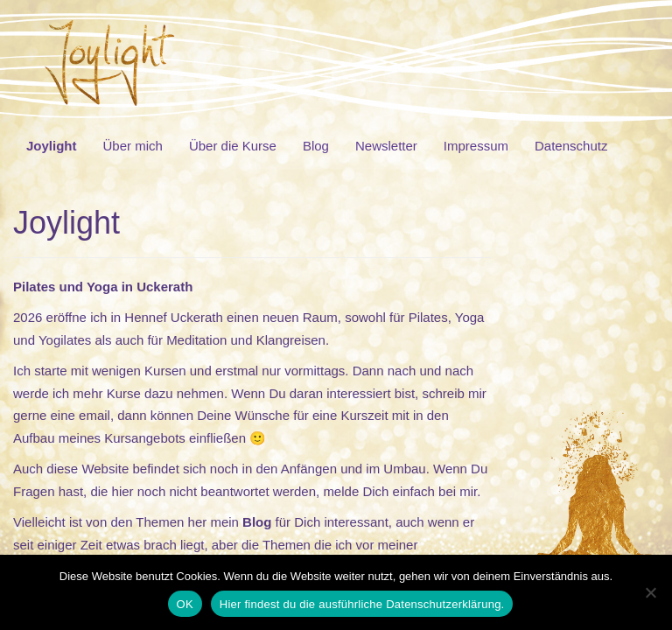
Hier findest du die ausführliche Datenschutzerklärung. (362, 604)
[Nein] (650, 592)
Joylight (52, 146)
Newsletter (386, 146)
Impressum (476, 146)
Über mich (133, 146)
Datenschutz (571, 146)
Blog (316, 146)
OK (185, 604)
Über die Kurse (233, 146)
